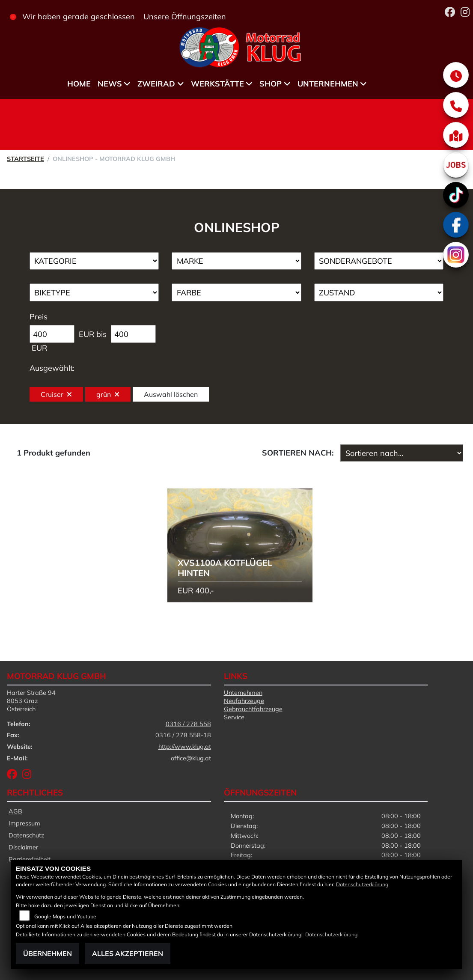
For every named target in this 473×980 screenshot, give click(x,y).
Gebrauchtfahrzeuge (253, 709)
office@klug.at (191, 758)
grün (108, 394)
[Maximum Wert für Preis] (133, 334)
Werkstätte (217, 84)
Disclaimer (23, 847)
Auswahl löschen (171, 394)
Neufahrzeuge (244, 701)
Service (234, 717)
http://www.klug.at (185, 747)
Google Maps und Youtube (65, 916)
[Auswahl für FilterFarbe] (236, 292)
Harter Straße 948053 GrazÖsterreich (31, 701)
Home (79, 84)
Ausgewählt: (52, 368)
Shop (271, 84)
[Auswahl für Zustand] (379, 292)
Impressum (24, 823)
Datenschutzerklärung (362, 884)
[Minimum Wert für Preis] (52, 334)
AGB (15, 811)
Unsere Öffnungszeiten (185, 16)
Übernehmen (48, 953)
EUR (39, 348)
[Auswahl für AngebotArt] (379, 261)
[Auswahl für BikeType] (94, 292)
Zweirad (156, 84)
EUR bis (93, 334)
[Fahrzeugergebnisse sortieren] (402, 453)
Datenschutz (26, 835)
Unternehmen (328, 84)
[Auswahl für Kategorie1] (94, 261)
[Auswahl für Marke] (236, 261)
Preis (39, 317)
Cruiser (56, 394)
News (110, 84)
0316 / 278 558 (188, 724)
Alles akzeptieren (128, 953)
